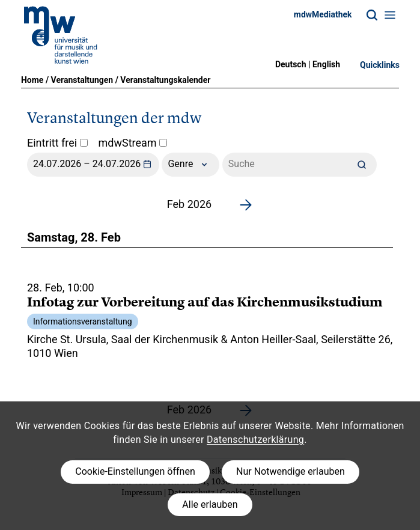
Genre (190, 165)
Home (32, 80)
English (326, 64)
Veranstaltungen (82, 80)
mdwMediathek (323, 14)
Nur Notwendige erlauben (291, 471)
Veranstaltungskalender (165, 80)
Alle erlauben (210, 504)
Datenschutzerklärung (255, 440)
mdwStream (133, 143)
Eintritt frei (57, 143)
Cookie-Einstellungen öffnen (135, 471)
